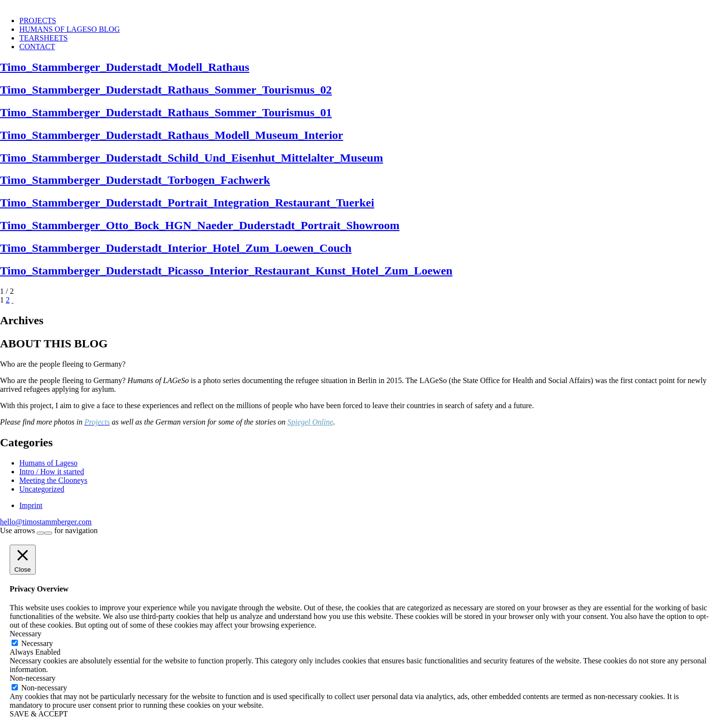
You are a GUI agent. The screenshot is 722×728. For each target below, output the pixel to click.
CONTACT (37, 47)
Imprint (31, 505)
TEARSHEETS (43, 38)
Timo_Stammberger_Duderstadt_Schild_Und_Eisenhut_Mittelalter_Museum (191, 158)
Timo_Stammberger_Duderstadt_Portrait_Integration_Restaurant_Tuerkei (187, 203)
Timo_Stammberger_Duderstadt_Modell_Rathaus (125, 67)
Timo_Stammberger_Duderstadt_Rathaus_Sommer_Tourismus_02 (166, 90)
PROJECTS (38, 21)
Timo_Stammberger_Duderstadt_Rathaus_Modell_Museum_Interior (172, 135)
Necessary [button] (26, 634)
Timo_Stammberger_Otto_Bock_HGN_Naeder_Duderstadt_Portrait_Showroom (200, 225)
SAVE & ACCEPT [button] (39, 714)
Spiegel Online (310, 422)
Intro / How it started (52, 472)
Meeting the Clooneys (53, 480)
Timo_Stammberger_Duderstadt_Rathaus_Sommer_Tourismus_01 (166, 112)
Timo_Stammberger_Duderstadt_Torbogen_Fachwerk (135, 180)
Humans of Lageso (48, 463)
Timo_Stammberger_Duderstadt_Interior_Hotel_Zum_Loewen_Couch (176, 248)
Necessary (37, 643)
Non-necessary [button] (33, 678)
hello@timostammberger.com (46, 522)
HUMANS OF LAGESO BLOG (69, 29)
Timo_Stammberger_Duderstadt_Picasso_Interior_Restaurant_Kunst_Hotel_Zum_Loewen (226, 271)
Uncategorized (42, 489)
